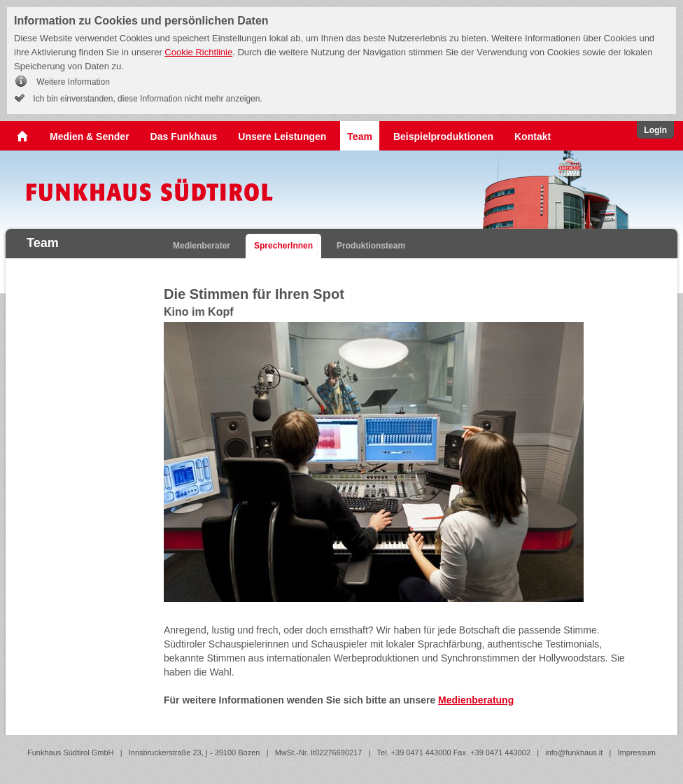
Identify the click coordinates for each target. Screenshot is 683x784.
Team (360, 136)
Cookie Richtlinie (198, 52)
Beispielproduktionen (443, 136)
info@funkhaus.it (574, 752)
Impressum (637, 752)
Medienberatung (476, 700)
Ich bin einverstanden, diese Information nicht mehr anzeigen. (147, 99)
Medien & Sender (90, 136)
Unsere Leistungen (282, 136)
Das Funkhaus (184, 136)
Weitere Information (72, 82)
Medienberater (202, 246)
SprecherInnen (283, 246)
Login (655, 130)
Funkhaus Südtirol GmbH (71, 752)
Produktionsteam (371, 246)
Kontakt (533, 136)
